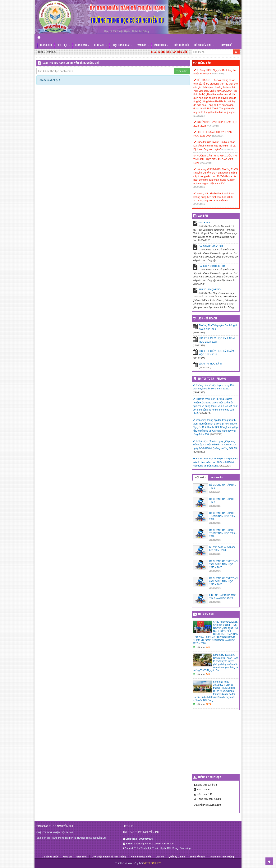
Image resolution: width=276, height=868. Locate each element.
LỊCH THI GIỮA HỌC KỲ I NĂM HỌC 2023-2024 (216, 353)
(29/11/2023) (206, 163)
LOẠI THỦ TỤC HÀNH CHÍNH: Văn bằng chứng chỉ (71, 63)
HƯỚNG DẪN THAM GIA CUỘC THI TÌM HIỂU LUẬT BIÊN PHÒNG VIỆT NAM (215, 159)
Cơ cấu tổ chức (50, 857)
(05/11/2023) (199, 187)
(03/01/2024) (227, 149)
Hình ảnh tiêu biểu (141, 857)
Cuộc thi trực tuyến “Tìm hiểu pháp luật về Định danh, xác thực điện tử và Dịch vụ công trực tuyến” (214, 146)
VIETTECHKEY (152, 863)
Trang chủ (46, 45)
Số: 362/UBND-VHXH (211, 246)
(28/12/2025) (215, 492)
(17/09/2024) (199, 116)
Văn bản (143, 45)
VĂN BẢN (203, 216)
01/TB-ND (204, 223)
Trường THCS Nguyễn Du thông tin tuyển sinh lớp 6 (219, 327)
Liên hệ (160, 857)
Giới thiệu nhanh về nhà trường (109, 857)
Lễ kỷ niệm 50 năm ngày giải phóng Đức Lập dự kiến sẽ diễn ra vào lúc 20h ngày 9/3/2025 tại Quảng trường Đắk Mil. (215, 445)
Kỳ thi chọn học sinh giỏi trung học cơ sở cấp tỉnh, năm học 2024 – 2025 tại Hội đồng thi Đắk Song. (215, 462)
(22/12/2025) (215, 523)
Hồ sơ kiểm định (205, 45)
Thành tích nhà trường (222, 857)
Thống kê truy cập (209, 777)
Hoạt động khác (122, 45)
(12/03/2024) (218, 136)
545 (208, 674)
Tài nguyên (161, 45)
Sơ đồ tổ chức (197, 857)
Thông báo (82, 45)
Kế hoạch (101, 45)
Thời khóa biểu (181, 45)
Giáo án (67, 857)
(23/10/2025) (215, 571)
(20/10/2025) (215, 602)
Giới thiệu (63, 45)
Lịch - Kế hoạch (207, 319)
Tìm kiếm (182, 71)
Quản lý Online (177, 857)
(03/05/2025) (218, 74)
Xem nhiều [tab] (217, 478)
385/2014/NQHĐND (210, 289)
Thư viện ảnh (206, 615)
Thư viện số (227, 45)
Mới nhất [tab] (200, 478)
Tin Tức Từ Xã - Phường (212, 379)
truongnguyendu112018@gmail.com (154, 844)
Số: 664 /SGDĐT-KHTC (212, 266)
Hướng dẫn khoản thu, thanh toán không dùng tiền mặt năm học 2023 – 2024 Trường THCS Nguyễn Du (214, 197)
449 (208, 647)
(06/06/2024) (213, 126)
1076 (208, 704)
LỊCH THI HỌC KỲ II (210, 364)
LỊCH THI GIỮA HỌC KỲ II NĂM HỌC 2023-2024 (217, 340)
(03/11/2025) (215, 554)
